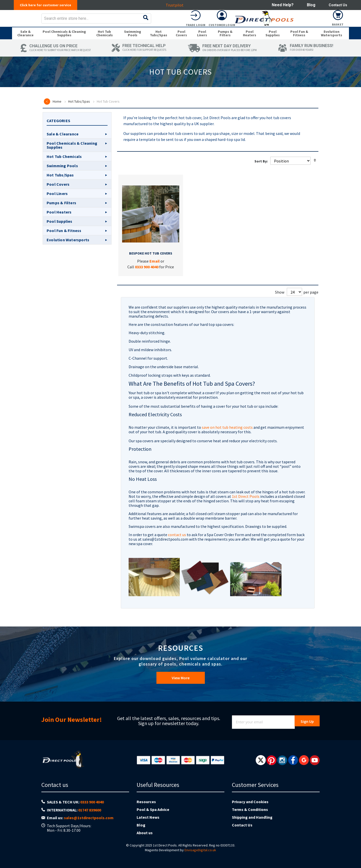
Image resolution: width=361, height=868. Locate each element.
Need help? (280, 5)
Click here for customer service (48, 5)
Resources (146, 802)
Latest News (148, 817)
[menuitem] (25, 42)
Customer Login (312, 28)
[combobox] (190, 22)
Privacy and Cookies (250, 802)
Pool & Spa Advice (153, 809)
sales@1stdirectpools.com (89, 818)
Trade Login (285, 28)
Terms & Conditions (250, 809)
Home (57, 112)
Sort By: (261, 171)
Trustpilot (176, 5)
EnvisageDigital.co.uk (200, 850)
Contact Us (337, 5)
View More (181, 680)
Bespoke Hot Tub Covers (151, 264)
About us (145, 833)
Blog (309, 5)
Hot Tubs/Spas (79, 112)
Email (155, 272)
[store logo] (52, 22)
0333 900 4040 (147, 277)
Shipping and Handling (252, 817)
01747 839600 (90, 810)
